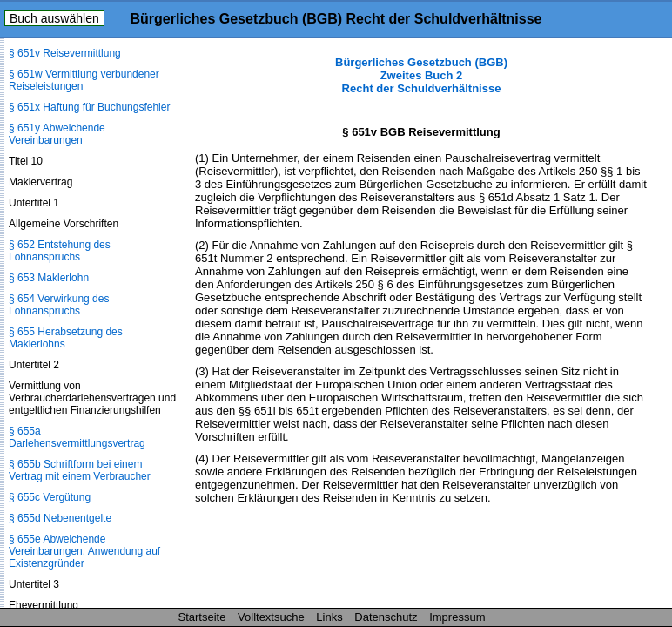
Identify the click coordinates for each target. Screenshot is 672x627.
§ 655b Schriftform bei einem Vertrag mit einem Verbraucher (80, 470)
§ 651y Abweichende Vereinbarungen (57, 134)
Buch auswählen (54, 18)
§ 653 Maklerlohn (49, 278)
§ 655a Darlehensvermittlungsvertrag (77, 437)
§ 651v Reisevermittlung (65, 53)
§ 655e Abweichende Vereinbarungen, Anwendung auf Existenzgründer (84, 551)
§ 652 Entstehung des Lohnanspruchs (60, 251)
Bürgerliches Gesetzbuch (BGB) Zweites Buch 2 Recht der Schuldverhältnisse (421, 75)
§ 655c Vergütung (50, 497)
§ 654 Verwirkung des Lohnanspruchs (59, 305)
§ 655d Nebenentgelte (60, 518)
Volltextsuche (271, 617)
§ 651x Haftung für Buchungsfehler (89, 107)
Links (329, 617)
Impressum (457, 617)
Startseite (202, 617)
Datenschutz (386, 617)
